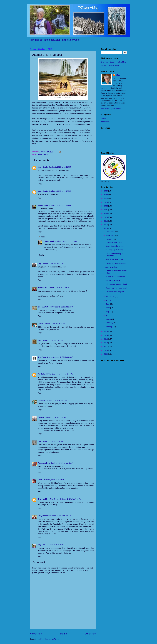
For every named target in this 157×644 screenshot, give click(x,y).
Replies (44, 237)
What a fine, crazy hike (114, 259)
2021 (106, 210)
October (109, 239)
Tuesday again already (114, 250)
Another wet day (112, 267)
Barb (40, 480)
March (109, 319)
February (110, 323)
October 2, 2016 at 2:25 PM (53, 480)
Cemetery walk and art (114, 242)
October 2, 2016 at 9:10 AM (52, 441)
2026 (106, 191)
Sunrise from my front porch (116, 288)
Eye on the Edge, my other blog (113, 62)
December (110, 232)
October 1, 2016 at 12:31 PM (60, 205)
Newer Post (36, 634)
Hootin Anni (43, 205)
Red (40, 340)
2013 (106, 339)
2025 (106, 195)
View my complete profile (111, 109)
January (109, 327)
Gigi (40, 264)
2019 (106, 217)
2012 (106, 343)
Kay (40, 545)
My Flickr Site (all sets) (110, 65)
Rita (40, 441)
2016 (106, 229)
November (110, 235)
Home (64, 634)
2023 (106, 202)
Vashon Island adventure (115, 277)
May (108, 312)
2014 (106, 335)
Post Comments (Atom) (50, 639)
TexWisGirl (42, 288)
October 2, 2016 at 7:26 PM (61, 516)
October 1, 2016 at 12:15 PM (60, 167)
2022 (106, 206)
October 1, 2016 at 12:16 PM (60, 191)
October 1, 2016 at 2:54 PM (63, 307)
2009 (106, 354)
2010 (106, 350)
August (109, 300)
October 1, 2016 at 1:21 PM (58, 288)
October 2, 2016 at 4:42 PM (71, 499)
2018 (106, 221)
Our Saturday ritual (113, 280)
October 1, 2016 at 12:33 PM (66, 241)
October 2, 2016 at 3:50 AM (56, 417)
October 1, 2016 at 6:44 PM (63, 374)
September (110, 297)
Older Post (91, 634)
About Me (105, 122)
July (108, 304)
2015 (106, 331)
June (108, 308)
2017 (106, 225)
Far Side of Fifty (45, 374)
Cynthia (41, 417)
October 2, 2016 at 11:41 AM (62, 463)
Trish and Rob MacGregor (49, 499)
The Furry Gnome (45, 357)
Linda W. (42, 400)
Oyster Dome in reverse (115, 246)
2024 (106, 198)
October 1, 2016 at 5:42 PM (53, 340)
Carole (41, 324)
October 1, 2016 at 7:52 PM (56, 400)
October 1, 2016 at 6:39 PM (64, 357)
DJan (118, 75)
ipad (40, 154)
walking (46, 154)
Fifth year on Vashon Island (116, 284)
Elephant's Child (45, 307)
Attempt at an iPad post (115, 292)
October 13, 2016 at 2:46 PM (53, 545)
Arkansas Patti (44, 463)
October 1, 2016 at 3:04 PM (55, 324)
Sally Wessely (44, 516)
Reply (40, 184)
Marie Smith (43, 167)
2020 (106, 214)
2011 (106, 347)
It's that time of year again (115, 263)
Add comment (39, 562)
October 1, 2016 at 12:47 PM (53, 264)
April (108, 315)
